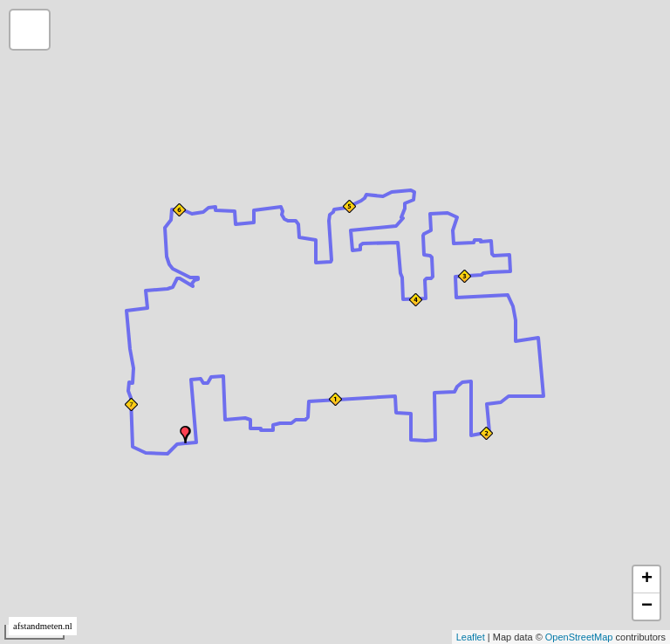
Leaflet (471, 637)
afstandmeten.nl (43, 626)
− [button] (647, 606)
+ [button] (647, 579)
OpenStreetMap (579, 637)
